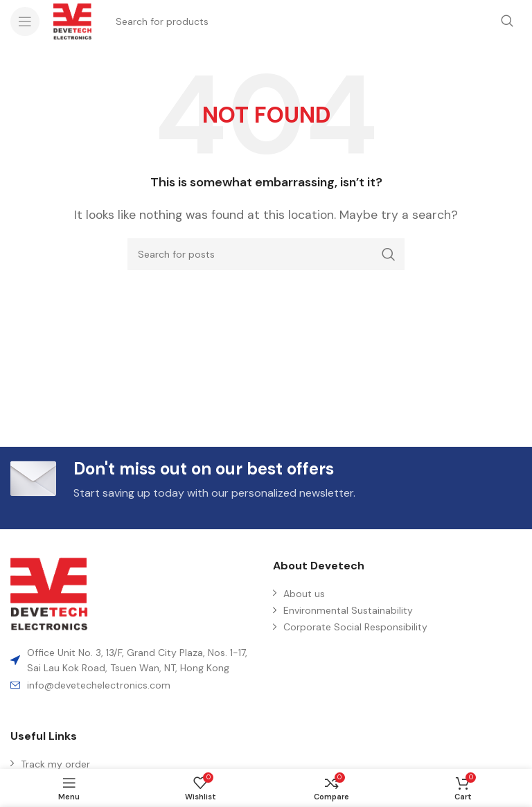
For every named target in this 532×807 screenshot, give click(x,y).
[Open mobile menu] (25, 21)
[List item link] (135, 685)
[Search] (266, 254)
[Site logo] (72, 20)
